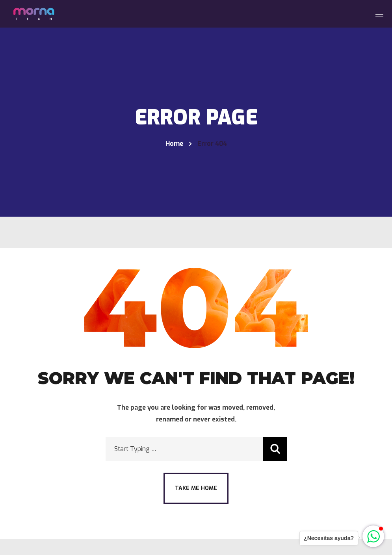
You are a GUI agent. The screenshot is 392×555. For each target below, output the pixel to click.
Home (174, 144)
